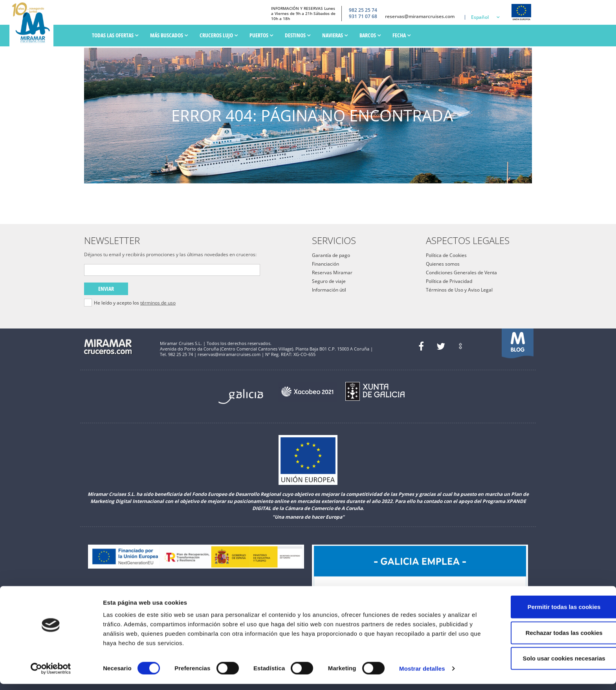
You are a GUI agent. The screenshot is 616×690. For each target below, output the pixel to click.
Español (480, 17)
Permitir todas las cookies (550, 613)
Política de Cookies (446, 255)
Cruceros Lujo (219, 35)
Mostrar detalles (422, 674)
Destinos (298, 35)
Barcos (370, 35)
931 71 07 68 (363, 17)
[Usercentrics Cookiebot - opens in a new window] (51, 675)
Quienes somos (443, 264)
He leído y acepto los (135, 303)
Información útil (329, 290)
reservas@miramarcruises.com (420, 17)
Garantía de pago (331, 255)
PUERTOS (261, 35)
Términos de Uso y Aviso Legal (459, 290)
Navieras (335, 35)
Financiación (325, 264)
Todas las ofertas (115, 35)
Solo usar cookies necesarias (550, 664)
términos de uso (158, 303)
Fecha (401, 35)
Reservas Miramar (332, 273)
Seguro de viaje (329, 281)
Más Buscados (169, 35)
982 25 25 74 (363, 10)
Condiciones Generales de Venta (461, 273)
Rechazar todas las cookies (550, 639)
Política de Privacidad (449, 281)
